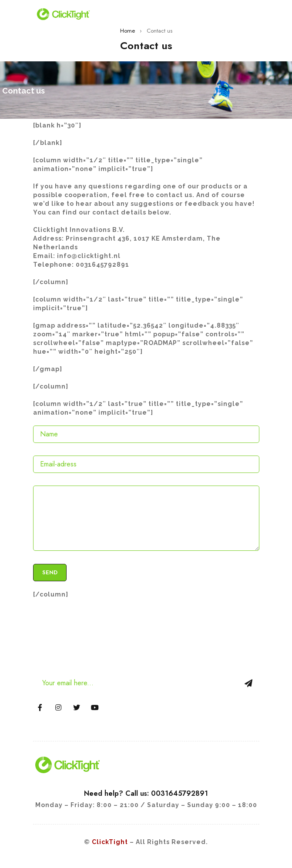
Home (128, 31)
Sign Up (248, 683)
